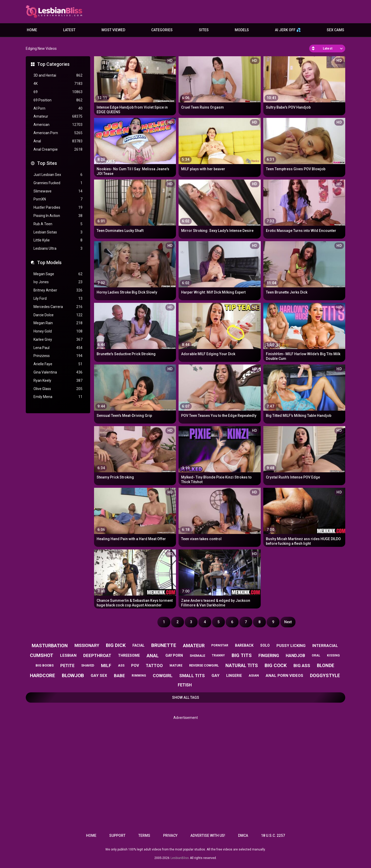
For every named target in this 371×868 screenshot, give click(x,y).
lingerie (234, 676)
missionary (87, 646)
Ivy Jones (58, 282)
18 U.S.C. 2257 (273, 835)
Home (32, 30)
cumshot (42, 655)
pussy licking (291, 646)
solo (265, 645)
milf (106, 666)
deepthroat (97, 655)
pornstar (220, 645)
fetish (185, 685)
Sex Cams (335, 30)
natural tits (242, 665)
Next (288, 622)
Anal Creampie (58, 149)
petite (67, 666)
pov (135, 666)
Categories (162, 30)
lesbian (68, 655)
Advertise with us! (208, 835)
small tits (192, 676)
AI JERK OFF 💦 (288, 30)
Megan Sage (58, 274)
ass (121, 665)
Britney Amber (58, 290)
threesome (129, 655)
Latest (69, 30)
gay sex (99, 676)
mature (176, 666)
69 (58, 92)
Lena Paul (58, 348)
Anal (58, 141)
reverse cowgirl (204, 665)
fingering (269, 656)
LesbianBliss (180, 858)
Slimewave (58, 191)
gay (216, 676)
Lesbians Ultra (58, 249)
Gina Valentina (58, 372)
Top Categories (53, 64)
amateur (194, 646)
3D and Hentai (58, 75)
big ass (302, 666)
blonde (326, 665)
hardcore (43, 675)
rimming (139, 676)
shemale (197, 656)
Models (242, 30)
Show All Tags (186, 697)
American (58, 125)
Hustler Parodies (58, 208)
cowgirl (163, 676)
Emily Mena (58, 397)
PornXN (58, 199)
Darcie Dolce (58, 315)
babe (119, 676)
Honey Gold (58, 331)
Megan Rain (58, 323)
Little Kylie (58, 240)
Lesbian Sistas (58, 232)
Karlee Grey (58, 340)
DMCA (243, 835)
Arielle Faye (58, 364)
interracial (325, 646)
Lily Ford (58, 299)
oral (316, 655)
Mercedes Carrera (58, 307)
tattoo (154, 666)
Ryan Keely (58, 381)
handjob (295, 656)
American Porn (58, 133)
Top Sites (47, 163)
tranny (218, 655)
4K (58, 84)
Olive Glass (58, 389)
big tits (242, 655)
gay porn (174, 655)
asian (254, 675)
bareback (244, 645)
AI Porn (58, 108)
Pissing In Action (58, 216)
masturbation (50, 646)
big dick (116, 645)
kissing (333, 655)
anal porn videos (284, 676)
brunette (164, 645)
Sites (204, 30)
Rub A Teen (58, 224)
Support (117, 835)
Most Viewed (113, 30)
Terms (144, 835)
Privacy (170, 835)
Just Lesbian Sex (58, 175)
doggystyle (325, 675)
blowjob (73, 675)
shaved (88, 665)
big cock (276, 665)
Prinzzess (58, 356)
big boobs (45, 665)
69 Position (58, 100)
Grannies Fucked (58, 183)
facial (138, 645)
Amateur (58, 116)
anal (153, 656)
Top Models (49, 262)
